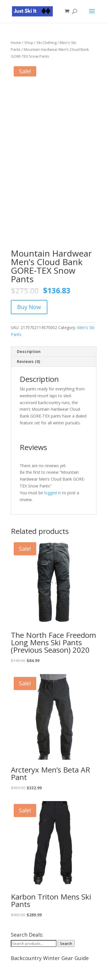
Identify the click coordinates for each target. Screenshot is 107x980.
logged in (53, 493)
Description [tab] (29, 351)
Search (66, 943)
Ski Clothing (47, 43)
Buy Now (29, 307)
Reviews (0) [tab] (29, 361)
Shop (29, 43)
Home (16, 43)
